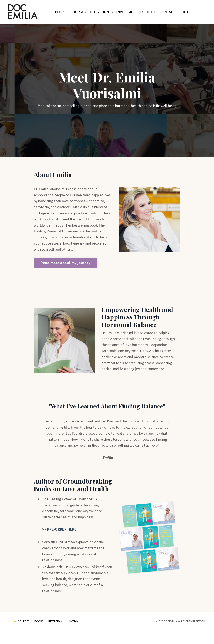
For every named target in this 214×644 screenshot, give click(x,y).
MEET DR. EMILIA (142, 12)
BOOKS (61, 12)
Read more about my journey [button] (66, 263)
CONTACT (168, 12)
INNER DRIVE (113, 12)
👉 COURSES (22, 621)
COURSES (78, 12)
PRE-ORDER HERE (61, 529)
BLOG (94, 12)
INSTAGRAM (56, 621)
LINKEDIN (73, 621)
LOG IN (185, 12)
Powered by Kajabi (194, 633)
